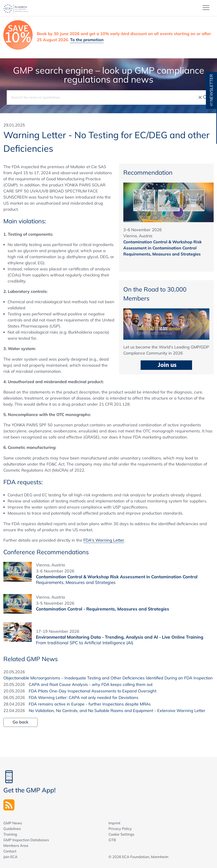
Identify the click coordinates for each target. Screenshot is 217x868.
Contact (10, 851)
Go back (20, 722)
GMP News (13, 823)
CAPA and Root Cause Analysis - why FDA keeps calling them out (91, 684)
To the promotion (87, 40)
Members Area (16, 845)
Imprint (114, 823)
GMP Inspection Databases (26, 840)
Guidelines (12, 828)
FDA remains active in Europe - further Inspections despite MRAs (90, 704)
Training (10, 834)
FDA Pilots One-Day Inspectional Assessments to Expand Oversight (93, 691)
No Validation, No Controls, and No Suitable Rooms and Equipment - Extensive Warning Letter (117, 710)
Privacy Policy (120, 828)
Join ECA (10, 857)
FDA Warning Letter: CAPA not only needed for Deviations (84, 697)
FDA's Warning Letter (104, 540)
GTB (112, 840)
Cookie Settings (121, 834)
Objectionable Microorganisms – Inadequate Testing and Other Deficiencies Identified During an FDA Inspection (108, 678)
